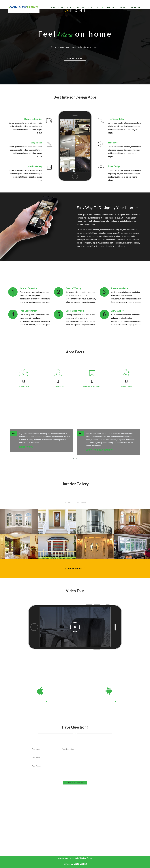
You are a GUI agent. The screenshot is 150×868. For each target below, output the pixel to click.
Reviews (96, 7)
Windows (82, 503)
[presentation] (79, 777)
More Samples (73, 569)
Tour (123, 7)
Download (136, 7)
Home (53, 7)
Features (66, 7)
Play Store (108, 701)
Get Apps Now (75, 66)
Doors (68, 503)
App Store (39, 701)
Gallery (110, 7)
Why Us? (81, 7)
